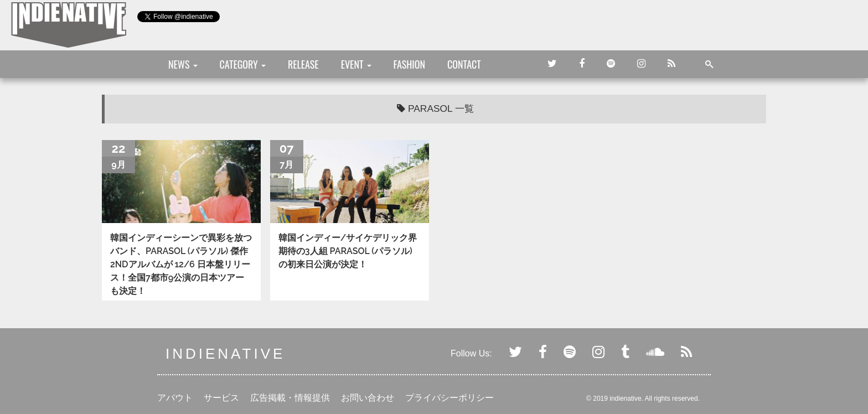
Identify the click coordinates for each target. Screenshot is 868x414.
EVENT (356, 64)
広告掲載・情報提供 (290, 398)
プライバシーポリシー (449, 398)
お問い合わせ (368, 398)
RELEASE (303, 64)
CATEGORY (243, 64)
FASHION (409, 64)
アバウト (175, 398)
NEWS (183, 64)
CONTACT (464, 64)
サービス (221, 398)
